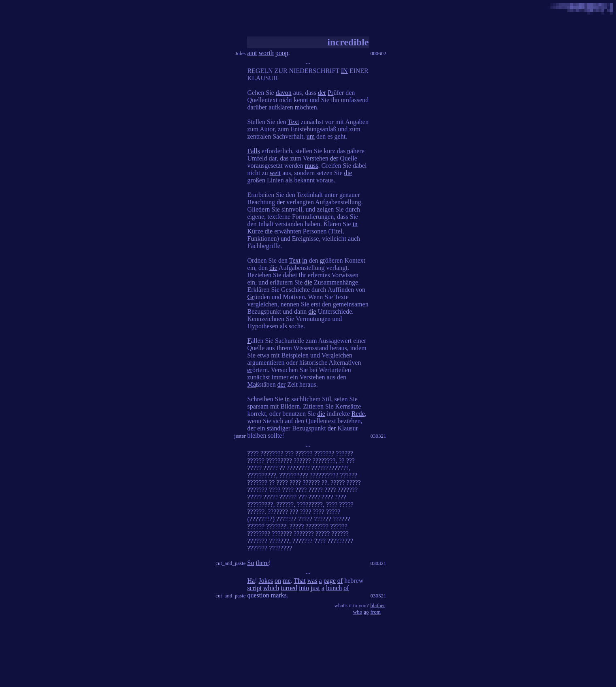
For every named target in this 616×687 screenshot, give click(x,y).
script (255, 588)
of (340, 581)
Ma (252, 384)
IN (344, 71)
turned (289, 588)
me (287, 581)
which (271, 588)
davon (284, 93)
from (376, 612)
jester (240, 436)
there (262, 563)
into (304, 588)
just (315, 588)
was (312, 581)
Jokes (266, 581)
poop (282, 53)
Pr (330, 93)
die (348, 173)
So (251, 563)
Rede (358, 414)
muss (312, 166)
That (299, 581)
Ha (251, 581)
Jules (241, 53)
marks (279, 595)
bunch (334, 588)
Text (293, 122)
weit (275, 173)
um (311, 136)
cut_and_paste (230, 563)
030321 (378, 436)
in (355, 224)
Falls (254, 151)
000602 (378, 53)
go (366, 612)
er (250, 370)
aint (252, 53)
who (358, 612)
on (278, 581)
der (322, 93)
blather (378, 605)
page (330, 581)
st (269, 428)
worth (266, 53)
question (258, 595)
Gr (251, 297)
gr (323, 260)
